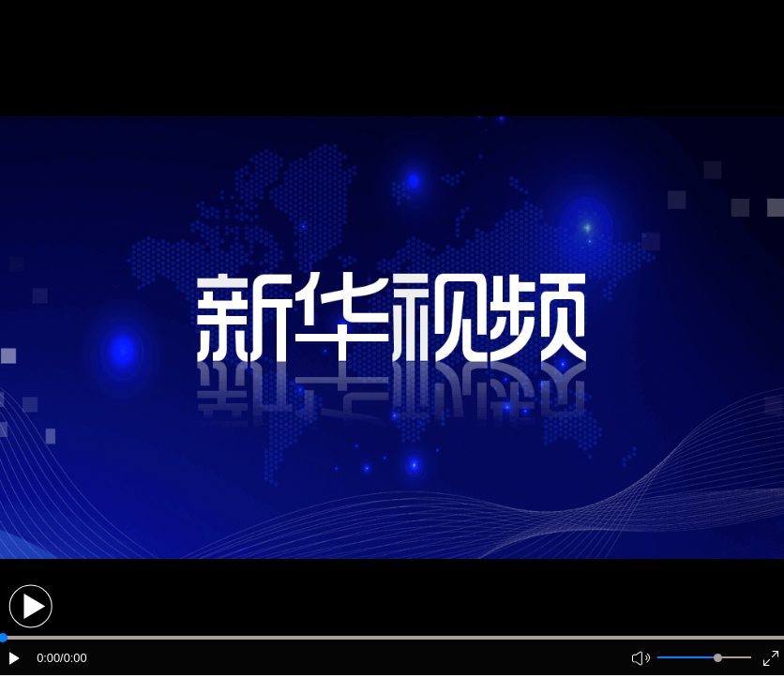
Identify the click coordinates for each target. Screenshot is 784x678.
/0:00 (73, 658)
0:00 (48, 658)
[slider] (718, 658)
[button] (30, 606)
